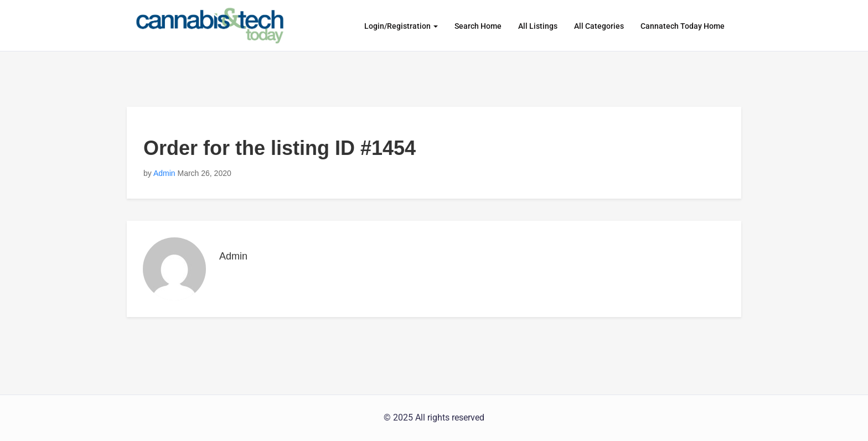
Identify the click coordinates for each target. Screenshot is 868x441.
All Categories (599, 26)
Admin (164, 173)
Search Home (478, 26)
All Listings (538, 26)
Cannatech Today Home (683, 26)
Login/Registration (401, 26)
